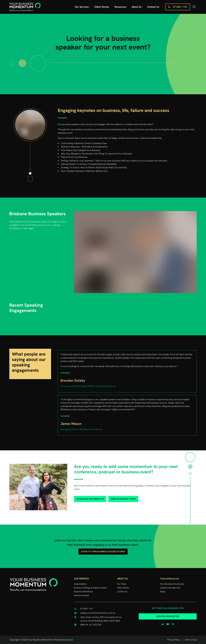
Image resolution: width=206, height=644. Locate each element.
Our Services (82, 7)
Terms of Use (191, 640)
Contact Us (153, 7)
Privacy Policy (174, 640)
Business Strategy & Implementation (91, 588)
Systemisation (80, 584)
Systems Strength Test (170, 588)
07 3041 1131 (172, 5)
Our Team (122, 584)
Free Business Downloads (172, 584)
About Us (137, 7)
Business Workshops (83, 592)
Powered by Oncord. (64, 640)
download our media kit (86, 498)
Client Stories (102, 7)
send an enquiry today (119, 498)
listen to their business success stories (103, 550)
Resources (120, 7)
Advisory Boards (82, 595)
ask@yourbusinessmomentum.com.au (98, 613)
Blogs (163, 592)
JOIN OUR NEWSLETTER (168, 615)
